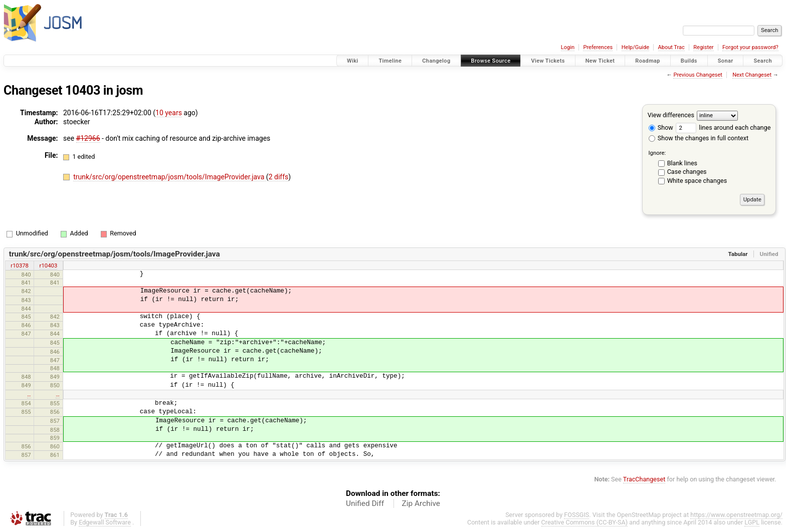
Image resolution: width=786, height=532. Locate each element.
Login (568, 47)
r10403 (49, 265)
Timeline (390, 61)
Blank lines (682, 163)
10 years (169, 113)
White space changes (697, 181)
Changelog (436, 61)
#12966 (88, 138)
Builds (689, 61)
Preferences (598, 47)
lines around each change (723, 127)
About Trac (671, 47)
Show (661, 127)
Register (703, 47)
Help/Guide (635, 47)
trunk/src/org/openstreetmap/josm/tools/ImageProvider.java (170, 177)
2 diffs (279, 177)
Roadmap (648, 61)
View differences (671, 115)
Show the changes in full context (699, 138)
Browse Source (491, 61)
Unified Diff (365, 503)
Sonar (726, 61)
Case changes (687, 172)
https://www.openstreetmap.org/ (736, 515)
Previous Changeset (698, 75)
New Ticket (600, 61)
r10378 (20, 265)
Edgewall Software (105, 522)
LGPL (752, 522)
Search (763, 61)
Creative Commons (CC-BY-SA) (585, 522)
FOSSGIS (576, 515)
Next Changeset (752, 75)
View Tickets (548, 61)
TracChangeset (644, 479)
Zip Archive (421, 503)
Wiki (353, 61)
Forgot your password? (750, 47)
